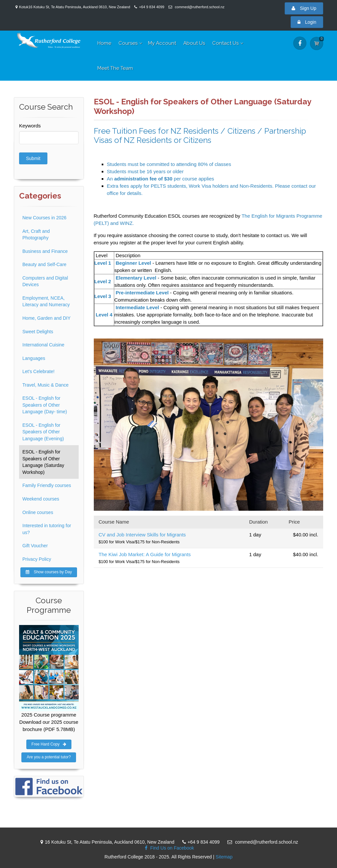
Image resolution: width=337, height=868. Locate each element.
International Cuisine (43, 345)
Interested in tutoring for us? (47, 529)
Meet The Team (115, 68)
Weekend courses (41, 499)
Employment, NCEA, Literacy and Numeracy (46, 301)
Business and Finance (45, 251)
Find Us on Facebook (168, 848)
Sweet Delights (38, 332)
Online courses (38, 512)
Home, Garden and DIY (46, 318)
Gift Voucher (35, 546)
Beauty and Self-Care (44, 264)
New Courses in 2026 (44, 218)
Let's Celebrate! (39, 371)
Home (104, 43)
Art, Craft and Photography (36, 235)
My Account (162, 43)
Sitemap (224, 857)
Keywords (30, 126)
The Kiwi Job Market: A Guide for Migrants (145, 554)
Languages (34, 358)
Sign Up (304, 8)
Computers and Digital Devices (45, 281)
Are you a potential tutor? (49, 757)
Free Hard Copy (49, 744)
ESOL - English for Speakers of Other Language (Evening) (43, 432)
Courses (128, 43)
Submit (33, 158)
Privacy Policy (37, 559)
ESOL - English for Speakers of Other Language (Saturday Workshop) (43, 462)
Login (307, 22)
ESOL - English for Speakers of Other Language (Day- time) (45, 405)
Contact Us (225, 43)
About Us (194, 43)
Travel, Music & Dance (45, 385)
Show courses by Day (49, 572)
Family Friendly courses (47, 485)
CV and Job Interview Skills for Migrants (142, 535)
